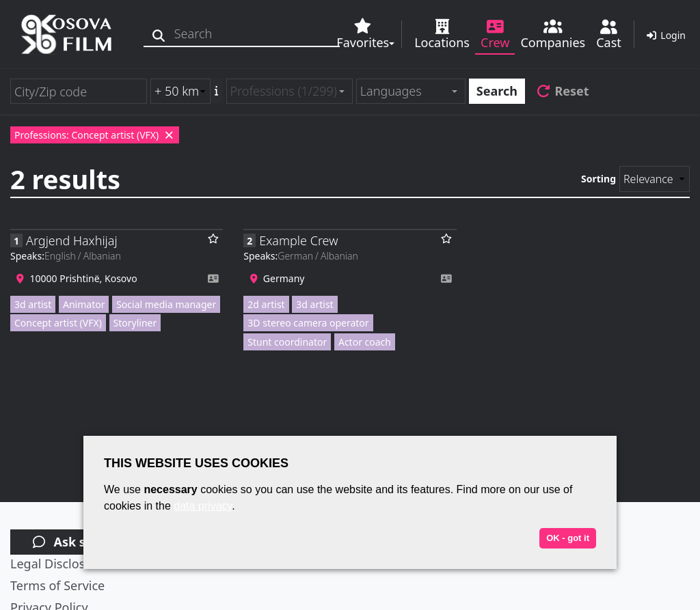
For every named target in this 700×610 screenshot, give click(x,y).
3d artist (33, 304)
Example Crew (298, 240)
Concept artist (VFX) (58, 323)
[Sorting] (655, 179)
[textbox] (405, 91)
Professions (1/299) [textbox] (284, 91)
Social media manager (166, 304)
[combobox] (290, 91)
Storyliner (135, 323)
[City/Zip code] (79, 91)
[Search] (159, 34)
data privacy (203, 506)
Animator (84, 304)
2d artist (266, 304)
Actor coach (365, 342)
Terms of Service (57, 585)
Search (497, 91)
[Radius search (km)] (180, 91)
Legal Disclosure (57, 564)
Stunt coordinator (287, 342)
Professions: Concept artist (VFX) (95, 135)
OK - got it (568, 538)
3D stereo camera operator (308, 323)
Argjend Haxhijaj (72, 240)
